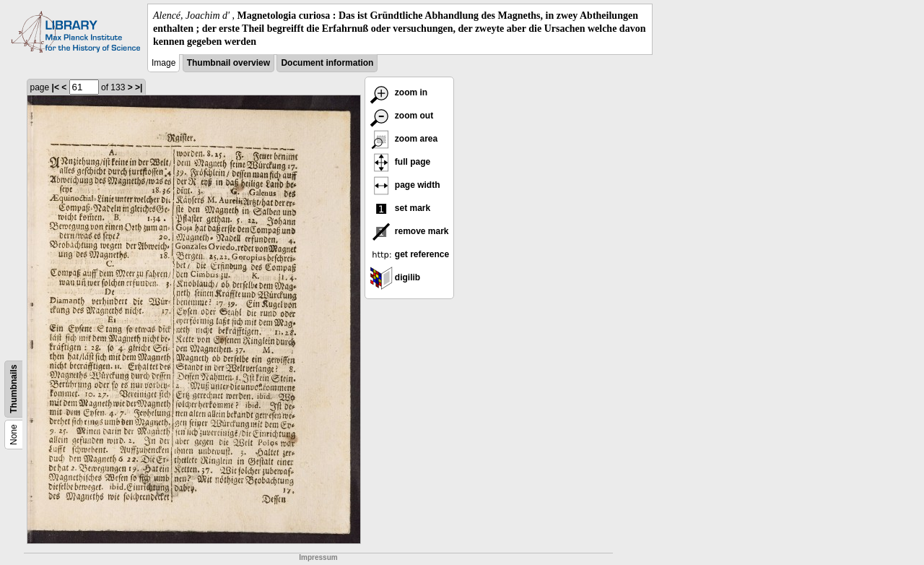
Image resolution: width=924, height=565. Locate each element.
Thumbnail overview (228, 63)
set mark (400, 208)
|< (56, 87)
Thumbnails (14, 388)
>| (139, 87)
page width (405, 185)
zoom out (402, 116)
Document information (327, 63)
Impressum (318, 557)
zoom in (399, 92)
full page (400, 162)
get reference (410, 254)
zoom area (404, 139)
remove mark (409, 231)
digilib (395, 277)
